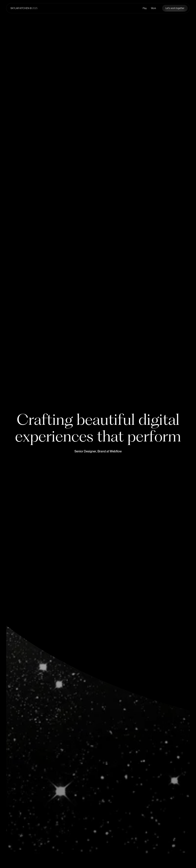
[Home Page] (24, 8)
